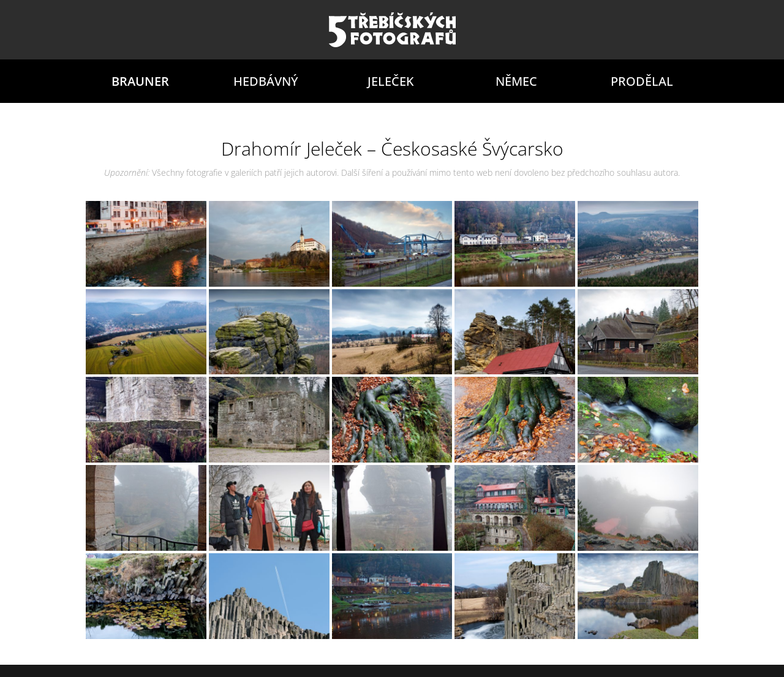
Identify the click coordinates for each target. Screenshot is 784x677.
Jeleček (391, 81)
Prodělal (642, 81)
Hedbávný (266, 81)
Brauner (140, 81)
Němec (516, 81)
